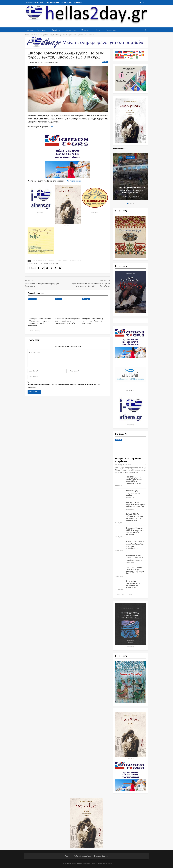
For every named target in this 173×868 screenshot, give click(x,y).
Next (37, 331)
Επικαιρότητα (72, 30)
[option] (130, 177)
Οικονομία (59, 299)
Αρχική (30, 30)
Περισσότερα (113, 30)
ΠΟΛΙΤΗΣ (105, 62)
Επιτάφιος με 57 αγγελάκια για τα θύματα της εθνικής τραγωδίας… (136, 505)
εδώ (53, 127)
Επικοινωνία (78, 2)
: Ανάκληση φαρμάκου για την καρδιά (133, 493)
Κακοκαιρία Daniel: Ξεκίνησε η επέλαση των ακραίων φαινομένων (136, 558)
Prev (31, 331)
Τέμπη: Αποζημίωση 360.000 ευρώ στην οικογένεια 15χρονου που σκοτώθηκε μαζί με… (130, 190)
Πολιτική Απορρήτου (53, 2)
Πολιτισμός (87, 30)
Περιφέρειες (42, 30)
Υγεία (100, 30)
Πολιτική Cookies (67, 2)
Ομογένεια (57, 30)
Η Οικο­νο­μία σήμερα (73, 181)
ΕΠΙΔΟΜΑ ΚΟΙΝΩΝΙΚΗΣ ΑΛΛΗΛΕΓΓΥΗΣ (44, 261)
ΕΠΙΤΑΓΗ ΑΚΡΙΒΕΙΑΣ (62, 261)
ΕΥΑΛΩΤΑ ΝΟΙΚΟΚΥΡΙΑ (76, 261)
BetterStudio (108, 864)
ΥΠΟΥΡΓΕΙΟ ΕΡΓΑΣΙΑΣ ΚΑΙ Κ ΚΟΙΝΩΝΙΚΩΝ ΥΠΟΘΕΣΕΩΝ (43, 264)
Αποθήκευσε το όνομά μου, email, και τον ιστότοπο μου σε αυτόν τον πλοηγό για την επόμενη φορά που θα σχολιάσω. (65, 386)
